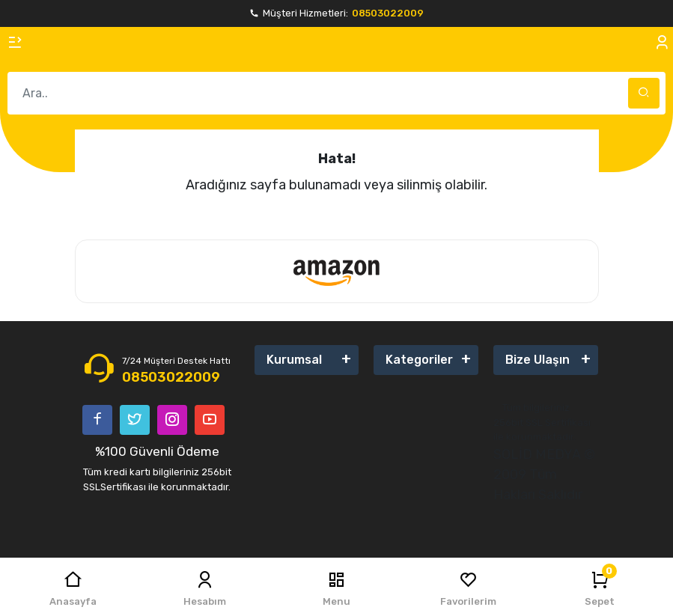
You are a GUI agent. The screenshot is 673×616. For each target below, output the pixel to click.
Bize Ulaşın (538, 360)
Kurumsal (294, 360)
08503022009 (388, 13)
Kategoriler (419, 360)
